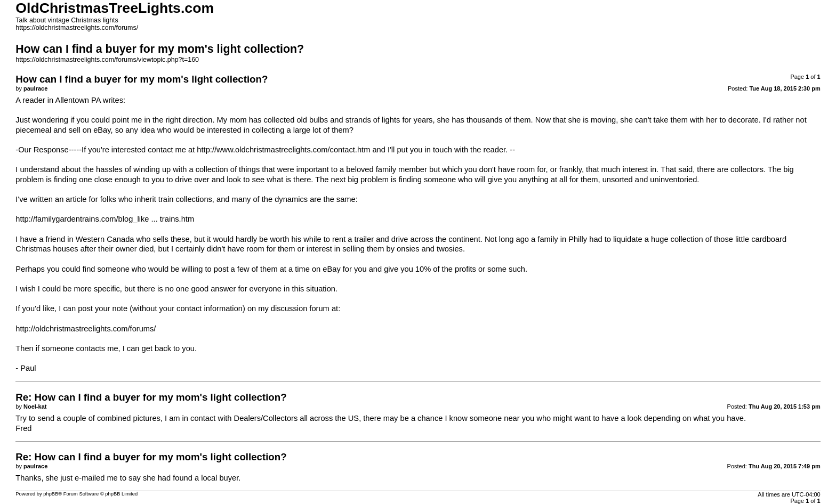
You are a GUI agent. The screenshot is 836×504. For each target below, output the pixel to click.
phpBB (51, 494)
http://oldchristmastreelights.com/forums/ (86, 329)
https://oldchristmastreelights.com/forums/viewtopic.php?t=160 (107, 60)
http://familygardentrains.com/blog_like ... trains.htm (105, 219)
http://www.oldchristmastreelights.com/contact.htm (283, 150)
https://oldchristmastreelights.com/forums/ (77, 28)
